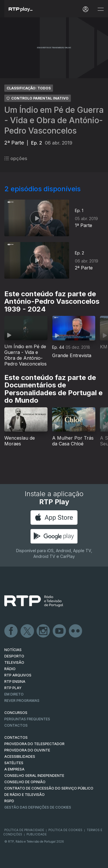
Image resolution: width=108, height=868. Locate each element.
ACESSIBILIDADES (20, 757)
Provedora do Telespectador (34, 744)
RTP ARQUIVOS (18, 675)
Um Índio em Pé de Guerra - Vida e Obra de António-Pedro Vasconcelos (54, 120)
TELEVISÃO (14, 662)
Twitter (27, 631)
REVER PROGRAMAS (22, 701)
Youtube (60, 631)
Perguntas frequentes (27, 719)
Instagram (43, 631)
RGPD (9, 801)
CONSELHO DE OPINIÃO (25, 782)
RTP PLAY (13, 688)
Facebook (11, 631)
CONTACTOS (16, 737)
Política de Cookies (65, 830)
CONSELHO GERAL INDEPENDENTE (34, 776)
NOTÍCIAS (13, 650)
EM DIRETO (14, 694)
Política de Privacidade (24, 830)
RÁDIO (10, 669)
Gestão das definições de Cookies (38, 807)
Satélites (14, 763)
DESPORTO (14, 656)
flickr (76, 631)
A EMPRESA (14, 769)
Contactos (16, 725)
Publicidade (37, 834)
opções (16, 158)
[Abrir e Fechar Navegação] (101, 9)
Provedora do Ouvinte (27, 750)
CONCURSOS (16, 713)
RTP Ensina (15, 682)
